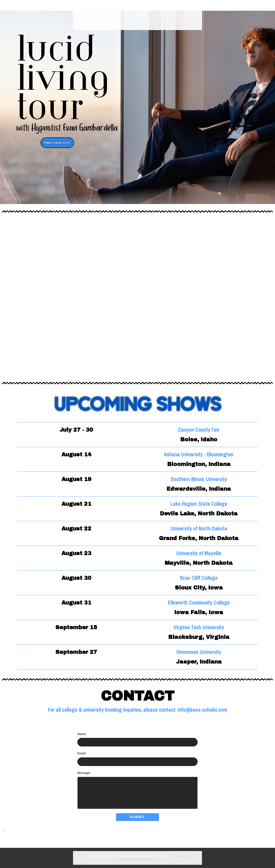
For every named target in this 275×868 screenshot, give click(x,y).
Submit (138, 817)
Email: (82, 753)
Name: (82, 734)
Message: (84, 773)
